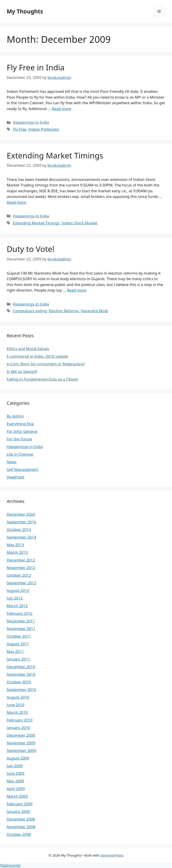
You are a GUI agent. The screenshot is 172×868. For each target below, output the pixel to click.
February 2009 (20, 804)
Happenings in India (31, 122)
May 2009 (15, 781)
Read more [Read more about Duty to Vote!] (77, 290)
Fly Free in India (36, 67)
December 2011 (21, 621)
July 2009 (15, 766)
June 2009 (16, 773)
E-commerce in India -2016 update (37, 356)
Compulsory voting (30, 311)
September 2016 (21, 522)
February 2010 (20, 720)
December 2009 (21, 735)
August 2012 (18, 590)
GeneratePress (112, 855)
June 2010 (16, 705)
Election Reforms (64, 311)
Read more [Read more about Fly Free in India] (61, 109)
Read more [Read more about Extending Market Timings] (16, 202)
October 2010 (19, 682)
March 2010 (17, 712)
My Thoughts (25, 11)
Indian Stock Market (80, 223)
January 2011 (18, 659)
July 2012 (15, 598)
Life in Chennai (20, 454)
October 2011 (19, 636)
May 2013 (15, 545)
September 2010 (21, 689)
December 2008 (21, 819)
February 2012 (20, 613)
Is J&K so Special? (22, 371)
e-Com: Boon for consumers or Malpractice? (46, 364)
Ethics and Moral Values (28, 349)
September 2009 (21, 750)
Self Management (23, 469)
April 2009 (16, 789)
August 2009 (18, 758)
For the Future (19, 439)
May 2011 (15, 651)
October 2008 (19, 834)
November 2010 (21, 674)
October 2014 (19, 529)
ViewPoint (16, 477)
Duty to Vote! (31, 249)
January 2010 (18, 728)
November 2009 (21, 743)
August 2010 (18, 697)
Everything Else (20, 424)
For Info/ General (22, 431)
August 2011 (18, 644)
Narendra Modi (94, 311)
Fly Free (20, 129)
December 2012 (21, 560)
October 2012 (19, 575)
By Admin (15, 416)
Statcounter (10, 865)
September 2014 (21, 537)
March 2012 (17, 606)
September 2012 (21, 583)
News (12, 462)
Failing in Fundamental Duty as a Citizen (42, 379)
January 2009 (18, 811)
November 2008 (21, 827)
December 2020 (21, 514)
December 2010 (21, 667)
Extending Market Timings (55, 155)
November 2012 (21, 568)
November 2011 (21, 629)
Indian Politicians (44, 129)
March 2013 (17, 552)
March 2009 (17, 796)
